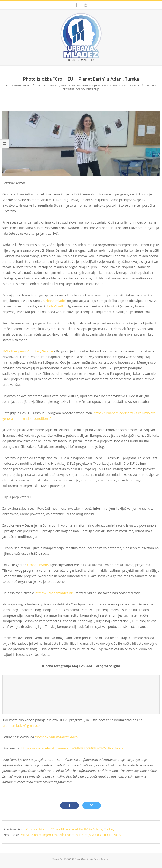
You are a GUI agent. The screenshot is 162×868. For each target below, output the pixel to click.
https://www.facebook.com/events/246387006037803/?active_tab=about (76, 748)
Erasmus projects (89, 85)
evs (78, 89)
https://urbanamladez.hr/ (55, 593)
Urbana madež (38, 565)
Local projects (129, 85)
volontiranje (90, 89)
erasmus (69, 89)
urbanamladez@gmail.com (22, 725)
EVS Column (110, 85)
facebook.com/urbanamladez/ (57, 737)
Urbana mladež (55, 301)
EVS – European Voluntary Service (28, 351)
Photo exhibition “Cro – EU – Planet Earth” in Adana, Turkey (70, 829)
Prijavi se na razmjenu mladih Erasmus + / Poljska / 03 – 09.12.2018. (71, 835)
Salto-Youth (55, 306)
